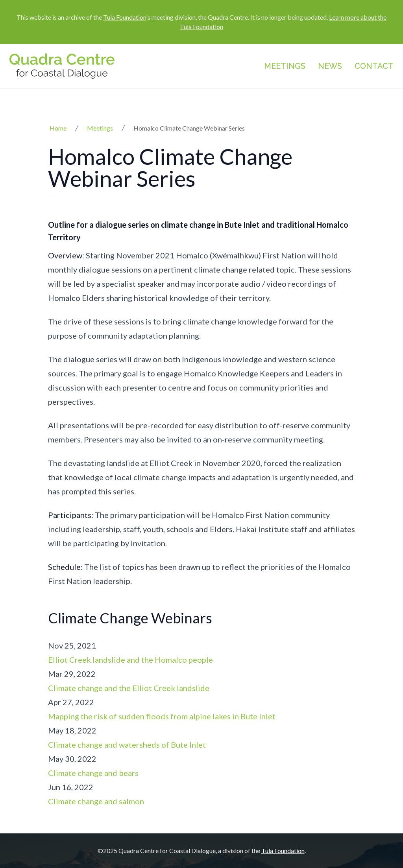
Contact (374, 66)
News (330, 66)
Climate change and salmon (96, 801)
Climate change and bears (93, 773)
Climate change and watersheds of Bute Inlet (127, 745)
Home (58, 128)
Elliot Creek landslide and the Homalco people (130, 660)
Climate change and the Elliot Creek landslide (129, 688)
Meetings (285, 66)
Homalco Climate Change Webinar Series (189, 128)
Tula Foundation (125, 17)
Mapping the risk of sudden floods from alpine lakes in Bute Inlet (162, 716)
